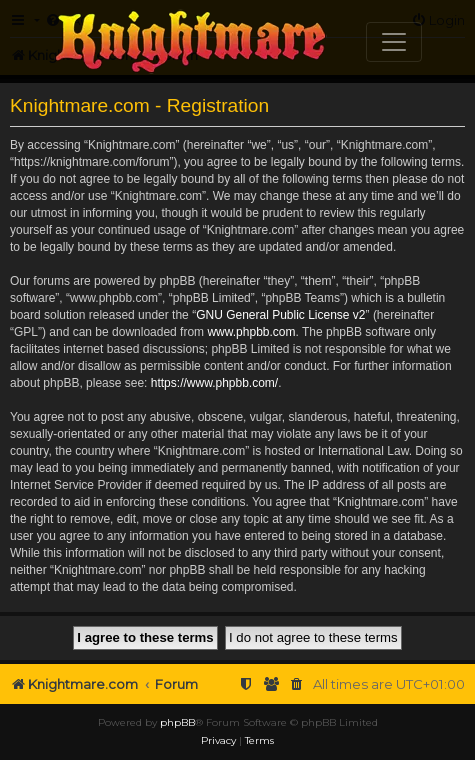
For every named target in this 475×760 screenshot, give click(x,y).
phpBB (177, 722)
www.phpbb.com (251, 332)
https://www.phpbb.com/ (214, 383)
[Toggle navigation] (394, 42)
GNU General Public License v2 (280, 315)
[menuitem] (297, 684)
